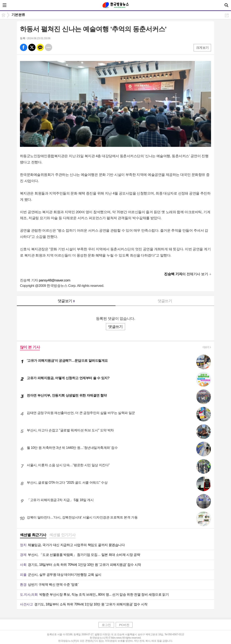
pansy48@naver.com (55, 280)
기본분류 (18, 15)
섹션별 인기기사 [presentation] (62, 535)
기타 (49, 47)
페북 (24, 47)
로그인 (106, 625)
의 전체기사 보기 (186, 274)
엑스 (32, 47)
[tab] (33, 535)
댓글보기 (66, 301)
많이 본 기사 (30, 347)
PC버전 (124, 625)
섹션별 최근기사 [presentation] (33, 535)
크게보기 (202, 48)
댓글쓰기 (165, 301)
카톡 (40, 47)
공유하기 (227, 15)
